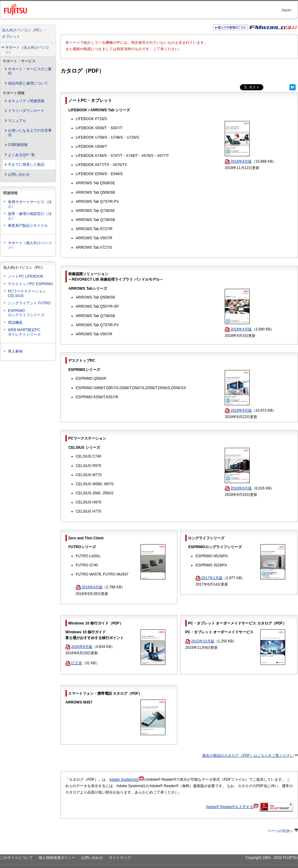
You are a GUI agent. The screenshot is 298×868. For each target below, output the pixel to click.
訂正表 (74, 663)
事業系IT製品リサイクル (28, 226)
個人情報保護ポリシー (57, 858)
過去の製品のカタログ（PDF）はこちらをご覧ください (248, 756)
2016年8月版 (79, 647)
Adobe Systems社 (126, 780)
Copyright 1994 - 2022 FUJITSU (272, 858)
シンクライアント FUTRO (29, 303)
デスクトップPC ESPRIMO (30, 284)
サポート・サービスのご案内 (30, 71)
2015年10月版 (200, 641)
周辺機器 (15, 323)
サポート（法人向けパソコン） (27, 50)
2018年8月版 (238, 161)
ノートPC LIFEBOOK (26, 276)
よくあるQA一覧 (21, 155)
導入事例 (15, 351)
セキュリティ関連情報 (26, 101)
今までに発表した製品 (26, 164)
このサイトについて (16, 858)
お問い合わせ (19, 175)
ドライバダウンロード (26, 111)
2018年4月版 (238, 329)
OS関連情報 (18, 145)
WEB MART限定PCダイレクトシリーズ (24, 332)
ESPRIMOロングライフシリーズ (26, 313)
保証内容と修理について (28, 83)
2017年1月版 (209, 578)
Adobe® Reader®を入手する (232, 807)
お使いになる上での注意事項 (30, 133)
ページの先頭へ (283, 831)
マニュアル (17, 121)
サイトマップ (120, 858)
